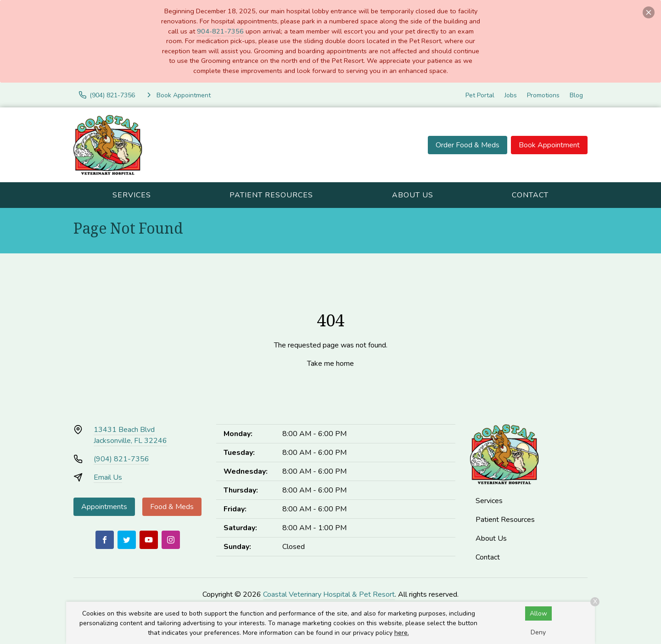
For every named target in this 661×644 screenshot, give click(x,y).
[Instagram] (171, 540)
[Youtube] (149, 540)
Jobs (511, 95)
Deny (538, 632)
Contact (530, 195)
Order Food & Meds (468, 145)
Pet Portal (480, 95)
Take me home (330, 364)
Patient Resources (271, 195)
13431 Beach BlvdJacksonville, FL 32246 (130, 435)
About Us (413, 195)
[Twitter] (127, 540)
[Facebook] (105, 540)
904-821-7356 (220, 31)
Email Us (108, 477)
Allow (538, 613)
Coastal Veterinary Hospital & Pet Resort (329, 594)
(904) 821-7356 (121, 459)
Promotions (543, 95)
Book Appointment (549, 145)
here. (402, 633)
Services (132, 195)
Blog (576, 95)
